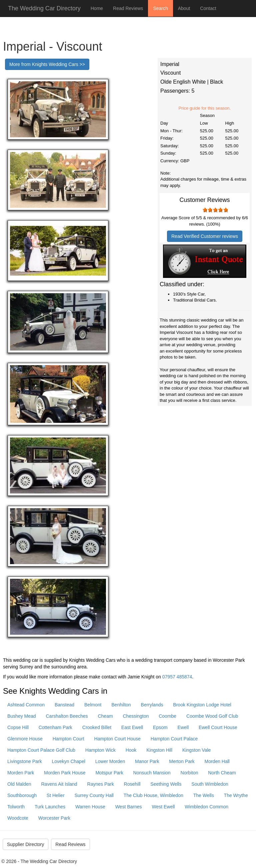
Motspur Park (109, 773)
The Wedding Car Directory (44, 8)
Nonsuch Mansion (152, 773)
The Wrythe (236, 795)
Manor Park (147, 761)
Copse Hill (18, 727)
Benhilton (121, 705)
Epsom (160, 727)
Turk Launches (50, 807)
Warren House (90, 807)
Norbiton (189, 773)
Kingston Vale (196, 750)
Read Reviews (128, 8)
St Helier (56, 795)
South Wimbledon (210, 784)
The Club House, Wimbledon (153, 795)
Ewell (183, 727)
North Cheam (222, 773)
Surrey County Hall (94, 795)
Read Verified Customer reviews (205, 236)
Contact (208, 8)
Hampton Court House (117, 739)
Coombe (167, 716)
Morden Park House (65, 773)
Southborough (22, 795)
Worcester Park (54, 818)
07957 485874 (177, 677)
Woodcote (18, 818)
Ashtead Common (26, 705)
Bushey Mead (22, 716)
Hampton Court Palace (174, 739)
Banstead (64, 705)
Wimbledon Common (206, 807)
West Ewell (163, 807)
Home (97, 8)
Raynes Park (101, 784)
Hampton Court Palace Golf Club (41, 750)
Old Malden (19, 784)
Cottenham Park (55, 727)
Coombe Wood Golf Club (212, 716)
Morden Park (21, 773)
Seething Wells (166, 784)
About (184, 8)
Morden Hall (217, 761)
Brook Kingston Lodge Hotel (202, 705)
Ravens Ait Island (59, 784)
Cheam (105, 716)
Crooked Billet (97, 727)
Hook (131, 750)
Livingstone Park (25, 761)
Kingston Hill (159, 750)
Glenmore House (25, 739)
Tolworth (16, 807)
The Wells (204, 795)
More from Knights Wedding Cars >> (47, 64)
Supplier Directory (25, 844)
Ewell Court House (218, 727)
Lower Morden (110, 761)
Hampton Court (68, 739)
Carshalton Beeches (67, 716)
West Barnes (129, 807)
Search (160, 8)
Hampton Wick (100, 750)
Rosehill (132, 784)
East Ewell (132, 727)
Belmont (93, 705)
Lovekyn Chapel (68, 761)
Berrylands (152, 705)
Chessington (136, 716)
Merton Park (182, 761)
